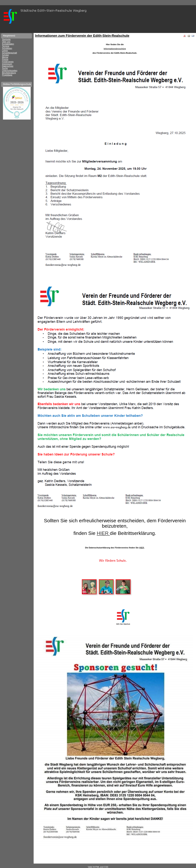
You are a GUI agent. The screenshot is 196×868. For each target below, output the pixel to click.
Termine (6, 46)
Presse (5, 59)
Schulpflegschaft (10, 53)
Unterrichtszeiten (10, 71)
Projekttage (7, 75)
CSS (106, 867)
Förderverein (8, 62)
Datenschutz (8, 66)
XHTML (96, 867)
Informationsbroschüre (115, 49)
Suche (5, 68)
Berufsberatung (9, 73)
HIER (103, 533)
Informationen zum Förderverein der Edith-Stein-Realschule (82, 36)
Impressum (7, 64)
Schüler (5, 55)
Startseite (6, 39)
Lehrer (5, 51)
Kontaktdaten (8, 44)
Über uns (6, 42)
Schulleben (7, 48)
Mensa (5, 57)
